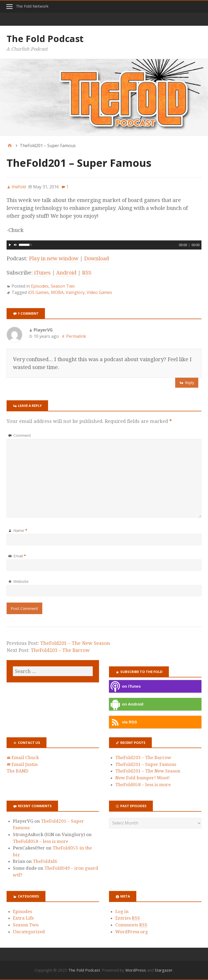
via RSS (123, 722)
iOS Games (38, 292)
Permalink (76, 336)
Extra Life (23, 918)
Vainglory (75, 292)
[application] (104, 244)
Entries (128, 918)
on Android (126, 704)
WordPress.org (132, 932)
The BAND (17, 771)
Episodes (40, 286)
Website (21, 581)
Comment (22, 435)
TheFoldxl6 (45, 861)
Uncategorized (29, 932)
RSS (87, 273)
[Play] (10, 245)
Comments (131, 925)
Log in (122, 911)
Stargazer (164, 970)
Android (66, 273)
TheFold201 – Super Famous (146, 764)
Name (20, 530)
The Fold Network (32, 6)
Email (20, 556)
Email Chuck (25, 758)
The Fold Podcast (45, 39)
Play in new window (54, 258)
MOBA (57, 292)
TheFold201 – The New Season (75, 643)
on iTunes (125, 686)
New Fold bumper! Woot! (142, 778)
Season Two (63, 286)
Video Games (99, 292)
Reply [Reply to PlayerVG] (189, 383)
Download (97, 258)
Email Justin (25, 764)
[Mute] (15, 245)
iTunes (42, 273)
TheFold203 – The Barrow (60, 650)
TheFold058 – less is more (143, 785)
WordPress (136, 970)
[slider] (104, 241)
